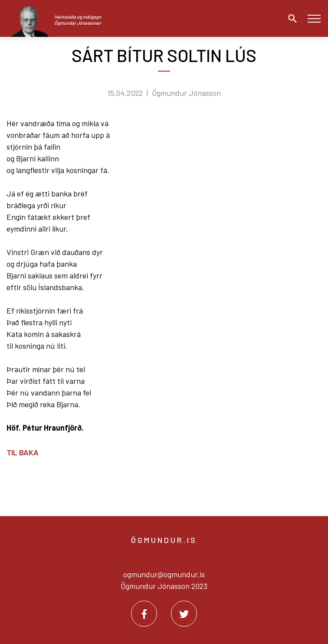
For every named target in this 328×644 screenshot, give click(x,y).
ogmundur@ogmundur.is (164, 574)
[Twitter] (184, 614)
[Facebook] (144, 614)
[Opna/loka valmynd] (314, 18)
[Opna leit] (290, 19)
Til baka (23, 452)
